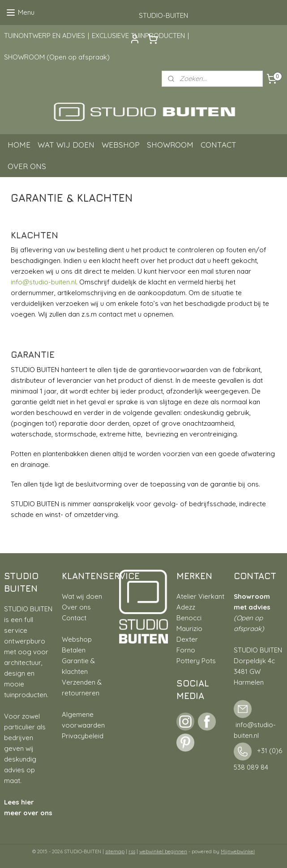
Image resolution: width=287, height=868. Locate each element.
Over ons (76, 607)
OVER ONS (27, 166)
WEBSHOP (121, 145)
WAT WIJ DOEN (66, 145)
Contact (74, 618)
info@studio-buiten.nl (43, 282)
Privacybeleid (83, 736)
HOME (19, 145)
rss (132, 851)
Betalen (74, 650)
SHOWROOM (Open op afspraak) (57, 57)
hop (86, 639)
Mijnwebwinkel (238, 851)
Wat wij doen (82, 596)
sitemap (115, 851)
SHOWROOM (170, 145)
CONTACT (218, 145)
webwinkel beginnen (163, 851)
